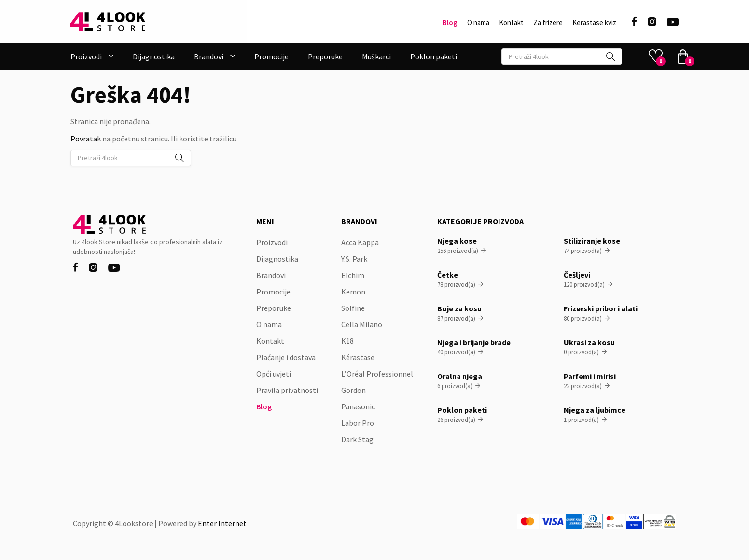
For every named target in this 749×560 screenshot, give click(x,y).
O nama (478, 23)
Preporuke (325, 56)
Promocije (271, 56)
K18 (347, 341)
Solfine (353, 308)
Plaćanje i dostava (286, 357)
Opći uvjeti (274, 374)
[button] (92, 56)
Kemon (353, 292)
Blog (450, 23)
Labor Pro (358, 423)
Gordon (354, 390)
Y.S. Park (354, 259)
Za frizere (548, 23)
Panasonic (358, 406)
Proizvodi (272, 242)
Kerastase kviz (594, 23)
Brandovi (271, 275)
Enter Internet (222, 523)
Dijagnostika (154, 56)
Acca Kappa (360, 242)
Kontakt (511, 23)
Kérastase (358, 357)
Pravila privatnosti (287, 390)
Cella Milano (362, 324)
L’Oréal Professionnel (377, 374)
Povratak (86, 139)
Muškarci (376, 56)
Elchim (353, 275)
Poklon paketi (434, 56)
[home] (108, 22)
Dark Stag (357, 439)
